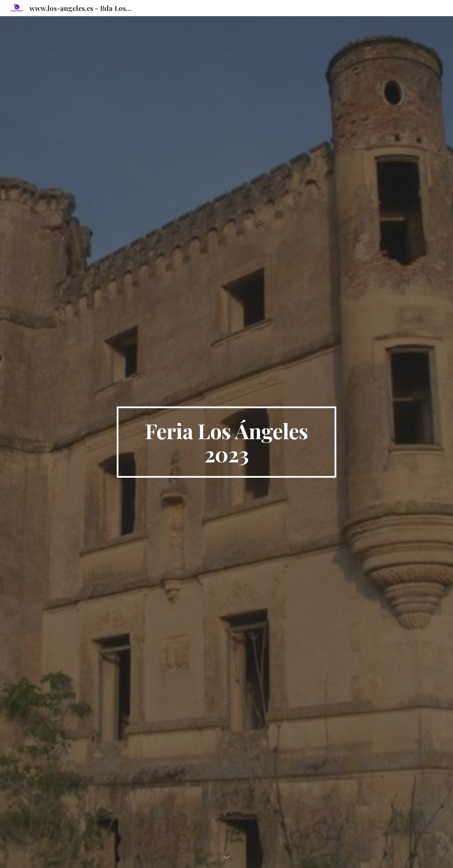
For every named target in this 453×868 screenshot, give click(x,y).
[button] (226, 858)
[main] (226, 442)
